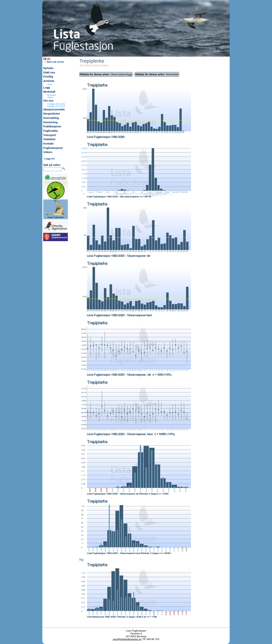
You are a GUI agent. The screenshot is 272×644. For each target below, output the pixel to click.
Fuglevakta (51, 131)
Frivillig (48, 77)
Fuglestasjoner (53, 148)
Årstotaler (52, 95)
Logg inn (49, 159)
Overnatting (51, 118)
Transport (50, 135)
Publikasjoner (52, 126)
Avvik (50, 84)
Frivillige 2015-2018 (56, 106)
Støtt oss (49, 72)
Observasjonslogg (106, 74)
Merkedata (157, 74)
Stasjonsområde (54, 109)
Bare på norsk (54, 62)
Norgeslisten (52, 114)
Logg (47, 88)
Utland (50, 97)
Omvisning (50, 122)
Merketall (49, 92)
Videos (48, 152)
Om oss (48, 101)
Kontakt (48, 144)
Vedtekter (49, 139)
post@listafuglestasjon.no (127, 639)
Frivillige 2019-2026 (56, 104)
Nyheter (48, 68)
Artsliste (49, 81)
